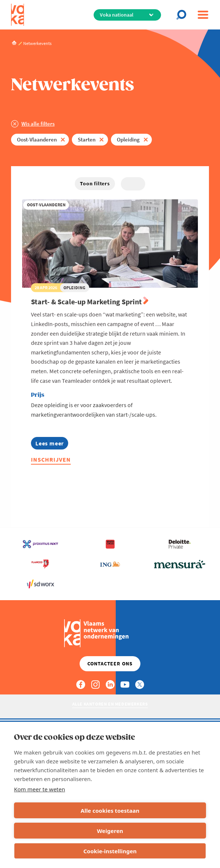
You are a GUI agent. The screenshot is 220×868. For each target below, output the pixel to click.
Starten (87, 139)
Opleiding (128, 139)
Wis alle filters (38, 124)
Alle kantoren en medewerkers (110, 704)
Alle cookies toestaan (110, 811)
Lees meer (50, 444)
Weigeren (110, 831)
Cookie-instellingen (110, 851)
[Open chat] (184, 15)
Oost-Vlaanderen (37, 139)
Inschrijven (51, 459)
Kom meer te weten (40, 789)
